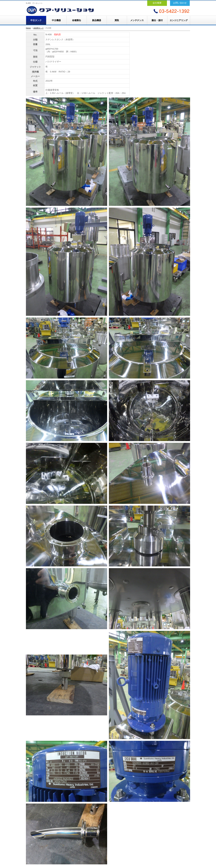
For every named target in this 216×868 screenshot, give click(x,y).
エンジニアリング (179, 20)
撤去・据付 (157, 20)
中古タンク (36, 20)
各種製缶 (77, 20)
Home (28, 28)
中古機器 (56, 20)
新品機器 (97, 20)
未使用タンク (39, 28)
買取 (117, 20)
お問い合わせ (180, 3)
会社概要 (157, 3)
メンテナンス (137, 20)
